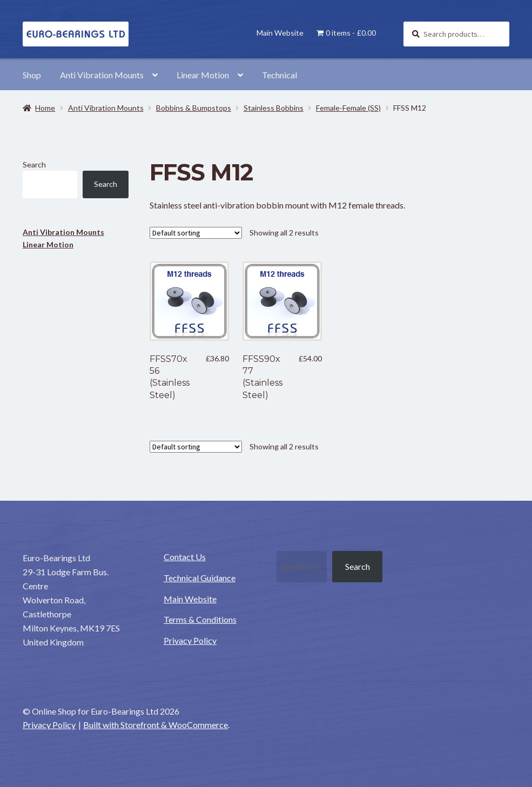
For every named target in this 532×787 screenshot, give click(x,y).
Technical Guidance (200, 578)
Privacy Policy (190, 640)
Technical (280, 75)
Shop (32, 75)
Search (34, 164)
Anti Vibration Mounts (102, 75)
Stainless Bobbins (274, 108)
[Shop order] (196, 233)
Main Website (280, 33)
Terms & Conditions (200, 619)
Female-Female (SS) (348, 108)
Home (45, 108)
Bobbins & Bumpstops (194, 108)
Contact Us (185, 557)
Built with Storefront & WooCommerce (156, 725)
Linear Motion (203, 75)
